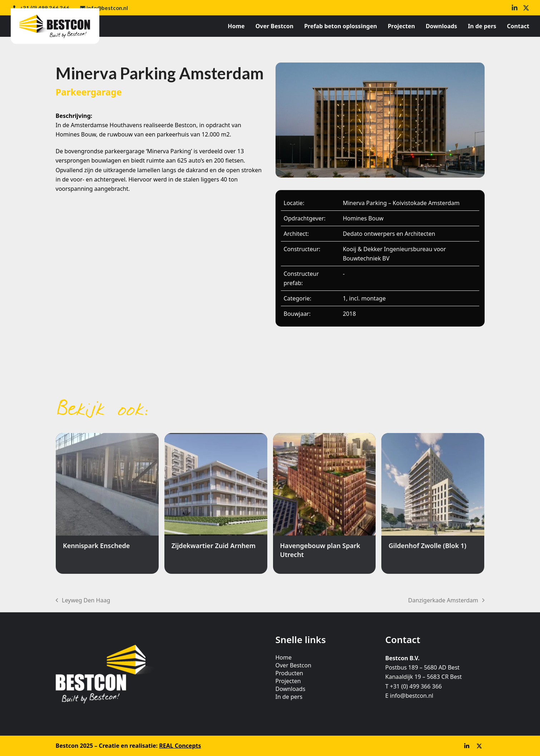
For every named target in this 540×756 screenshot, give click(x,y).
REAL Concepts (180, 746)
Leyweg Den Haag (83, 601)
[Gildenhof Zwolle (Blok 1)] (433, 503)
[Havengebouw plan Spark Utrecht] (325, 503)
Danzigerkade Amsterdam (446, 601)
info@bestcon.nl (107, 8)
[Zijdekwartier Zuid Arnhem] (216, 503)
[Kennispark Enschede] (107, 503)
